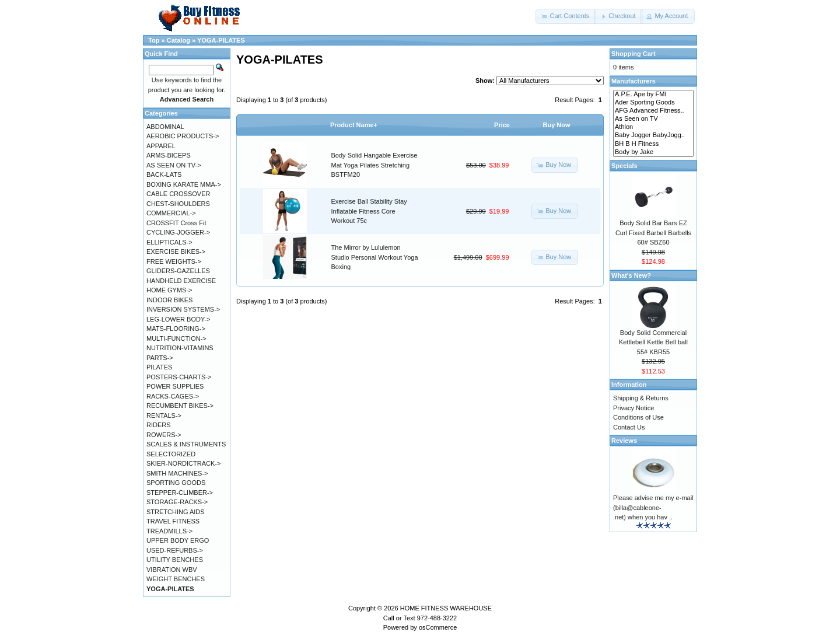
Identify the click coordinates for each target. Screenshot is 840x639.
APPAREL (161, 146)
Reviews (624, 441)
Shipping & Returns (641, 398)
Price (502, 125)
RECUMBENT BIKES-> (180, 406)
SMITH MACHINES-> (177, 473)
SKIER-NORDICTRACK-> (183, 463)
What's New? (631, 275)
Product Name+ (354, 125)
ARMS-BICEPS (169, 155)
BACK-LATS (164, 174)
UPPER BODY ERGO (178, 540)
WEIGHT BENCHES (176, 579)
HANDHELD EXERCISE (181, 281)
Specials (624, 166)
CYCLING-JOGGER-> (178, 232)
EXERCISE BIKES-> (176, 252)
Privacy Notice (633, 408)
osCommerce (438, 627)
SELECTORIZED (171, 454)
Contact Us (629, 427)
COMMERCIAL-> (171, 213)
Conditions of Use (638, 417)
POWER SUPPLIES (175, 386)
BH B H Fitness (653, 144)
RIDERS (159, 425)
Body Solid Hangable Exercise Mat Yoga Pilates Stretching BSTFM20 (374, 165)
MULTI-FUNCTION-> (176, 338)
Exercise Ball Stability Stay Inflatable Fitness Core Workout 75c (369, 211)
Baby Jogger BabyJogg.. (653, 135)
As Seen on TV (653, 119)
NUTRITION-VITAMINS (180, 348)
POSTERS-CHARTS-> (179, 377)
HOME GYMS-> (169, 290)
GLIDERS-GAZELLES (178, 271)
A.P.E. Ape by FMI (653, 95)
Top (154, 40)
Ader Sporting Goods (653, 103)
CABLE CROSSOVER (178, 194)
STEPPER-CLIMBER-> (180, 493)
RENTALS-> (164, 415)
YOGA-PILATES (221, 40)
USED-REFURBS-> (175, 550)
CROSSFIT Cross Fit (176, 223)
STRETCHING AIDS (176, 512)
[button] (566, 16)
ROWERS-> (164, 435)
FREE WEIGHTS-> (174, 261)
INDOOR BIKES (169, 300)
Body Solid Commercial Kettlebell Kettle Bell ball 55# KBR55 (653, 342)
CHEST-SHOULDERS (178, 204)
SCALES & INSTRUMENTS (186, 444)
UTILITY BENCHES (175, 560)
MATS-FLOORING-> (176, 329)
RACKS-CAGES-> (173, 396)
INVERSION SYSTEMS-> (183, 309)
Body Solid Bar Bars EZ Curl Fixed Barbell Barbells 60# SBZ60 (653, 233)
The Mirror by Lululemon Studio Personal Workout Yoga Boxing (375, 257)
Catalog (178, 40)
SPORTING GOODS (176, 483)
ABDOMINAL (165, 127)
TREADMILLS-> (169, 531)
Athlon (653, 127)
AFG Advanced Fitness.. (653, 111)
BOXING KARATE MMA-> (184, 184)
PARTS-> (160, 358)
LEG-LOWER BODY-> (178, 319)
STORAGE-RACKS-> (177, 502)
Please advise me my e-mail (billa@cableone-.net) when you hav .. (653, 507)
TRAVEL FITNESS (173, 521)
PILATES (159, 367)
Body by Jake (653, 152)
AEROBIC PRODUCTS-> (183, 136)
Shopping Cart (633, 54)
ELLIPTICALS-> (169, 242)
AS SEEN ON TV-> (174, 165)
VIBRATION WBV (172, 570)
